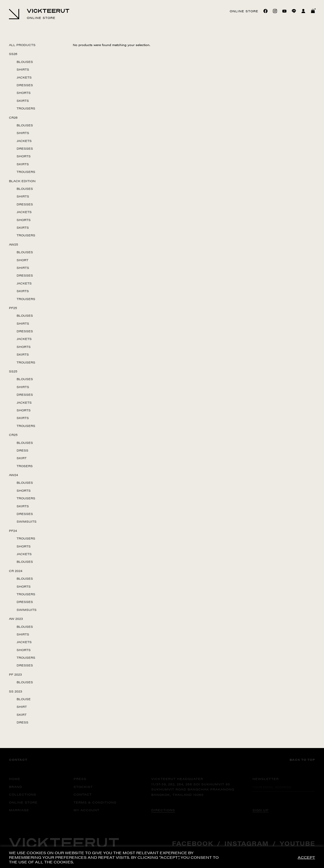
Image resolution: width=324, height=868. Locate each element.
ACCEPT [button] (306, 857)
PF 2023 (15, 674)
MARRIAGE (19, 810)
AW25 (14, 244)
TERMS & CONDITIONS (95, 802)
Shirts (23, 69)
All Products (22, 45)
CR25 (13, 435)
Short (22, 260)
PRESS (80, 779)
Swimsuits (27, 521)
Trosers (25, 466)
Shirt (22, 707)
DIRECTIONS (163, 810)
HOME (15, 779)
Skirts (23, 101)
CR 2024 (16, 571)
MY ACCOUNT (86, 810)
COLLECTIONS (23, 794)
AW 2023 (16, 619)
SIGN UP (261, 810)
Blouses (25, 62)
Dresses (25, 85)
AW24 (13, 475)
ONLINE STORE (23, 802)
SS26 (13, 54)
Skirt (22, 458)
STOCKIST (83, 787)
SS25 (13, 371)
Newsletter (266, 779)
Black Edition (22, 181)
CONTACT (83, 794)
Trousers (26, 108)
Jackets (24, 77)
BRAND (16, 787)
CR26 (13, 117)
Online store (244, 11)
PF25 (13, 308)
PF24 (13, 531)
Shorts (24, 93)
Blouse (24, 699)
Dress (22, 450)
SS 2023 (16, 691)
